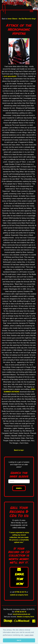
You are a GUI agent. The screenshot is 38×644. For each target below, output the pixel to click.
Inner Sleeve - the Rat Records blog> (22, 19)
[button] (31, 11)
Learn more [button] (29, 635)
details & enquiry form (26, 617)
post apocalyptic (10, 76)
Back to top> (19, 450)
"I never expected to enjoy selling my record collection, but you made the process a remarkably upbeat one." (19, 537)
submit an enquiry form (19, 595)
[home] (14, 8)
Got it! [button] (19, 640)
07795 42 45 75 (20, 592)
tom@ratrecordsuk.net (21, 614)
